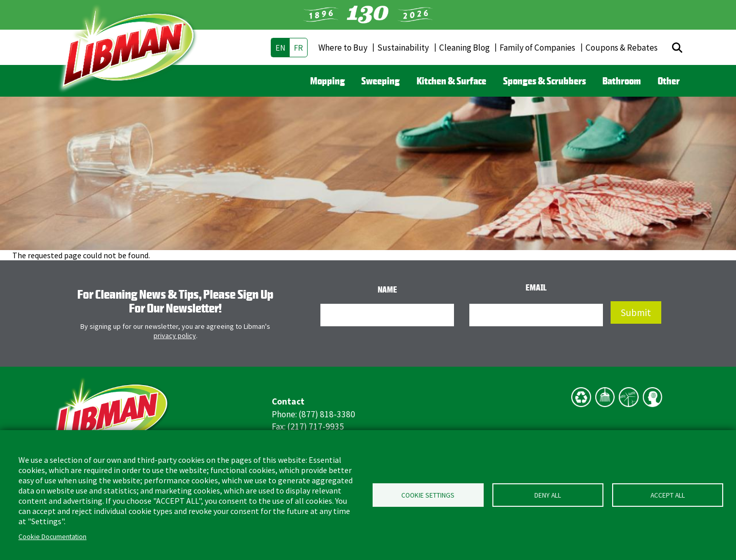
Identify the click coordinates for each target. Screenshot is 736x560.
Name (387, 289)
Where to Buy (343, 48)
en (280, 48)
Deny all (548, 495)
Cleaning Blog (464, 48)
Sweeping (381, 81)
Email (536, 287)
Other (669, 81)
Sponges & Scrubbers (545, 81)
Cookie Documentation (52, 537)
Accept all (668, 495)
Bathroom (622, 81)
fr (298, 48)
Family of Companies (537, 48)
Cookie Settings (428, 495)
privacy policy (175, 335)
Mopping (328, 81)
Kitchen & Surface (451, 81)
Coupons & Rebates (622, 48)
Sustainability (403, 48)
